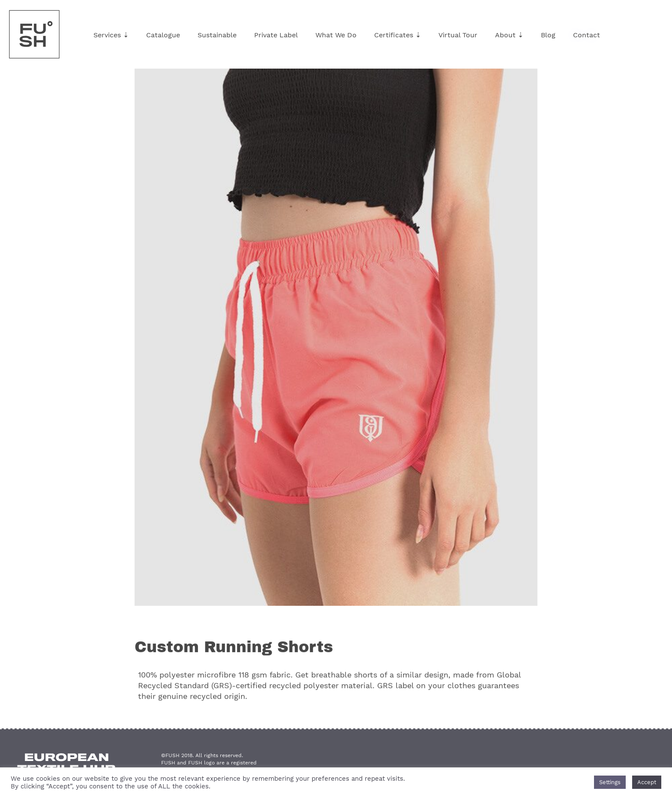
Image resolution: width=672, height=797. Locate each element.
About (509, 35)
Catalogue (163, 35)
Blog (548, 35)
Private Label (276, 35)
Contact (586, 35)
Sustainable (217, 35)
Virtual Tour (458, 35)
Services (111, 35)
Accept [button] (647, 782)
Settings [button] (610, 782)
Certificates (397, 35)
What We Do (336, 35)
